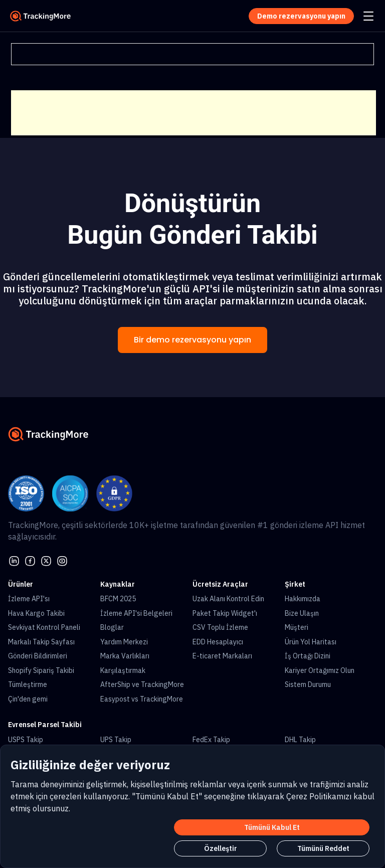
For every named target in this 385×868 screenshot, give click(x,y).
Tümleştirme (28, 684)
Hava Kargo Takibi (36, 613)
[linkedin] (14, 560)
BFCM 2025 (118, 599)
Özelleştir (221, 848)
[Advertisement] (194, 113)
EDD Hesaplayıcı (218, 642)
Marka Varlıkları (125, 656)
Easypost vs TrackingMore (142, 699)
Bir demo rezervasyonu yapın (192, 340)
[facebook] (30, 560)
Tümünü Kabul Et (272, 827)
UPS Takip (116, 740)
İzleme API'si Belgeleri (136, 613)
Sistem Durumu (308, 684)
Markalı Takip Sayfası (41, 642)
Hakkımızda (303, 599)
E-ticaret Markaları (222, 656)
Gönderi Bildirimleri (38, 656)
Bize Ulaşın (302, 613)
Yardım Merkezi (124, 642)
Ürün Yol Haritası (311, 642)
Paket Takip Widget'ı (225, 613)
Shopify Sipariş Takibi (41, 670)
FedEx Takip (211, 740)
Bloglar (112, 627)
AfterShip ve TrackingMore (142, 684)
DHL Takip (300, 740)
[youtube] (62, 560)
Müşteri (297, 627)
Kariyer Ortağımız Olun (320, 670)
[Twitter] (46, 560)
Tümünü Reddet (323, 848)
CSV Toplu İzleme (220, 627)
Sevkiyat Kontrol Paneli (44, 627)
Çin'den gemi (28, 699)
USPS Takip (26, 740)
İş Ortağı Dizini (308, 656)
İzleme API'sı (29, 599)
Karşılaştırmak (123, 670)
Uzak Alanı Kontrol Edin (228, 599)
